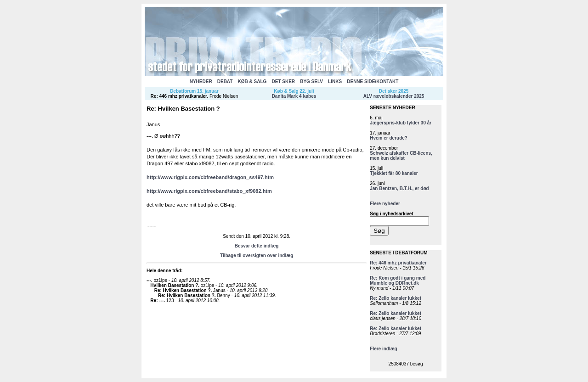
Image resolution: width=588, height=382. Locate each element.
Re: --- (157, 301)
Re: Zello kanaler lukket (396, 298)
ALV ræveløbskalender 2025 (394, 96)
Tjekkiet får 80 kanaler (394, 173)
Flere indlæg (383, 349)
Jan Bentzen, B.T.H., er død (399, 188)
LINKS (335, 81)
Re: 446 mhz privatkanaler (179, 96)
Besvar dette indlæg (257, 246)
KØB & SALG (252, 81)
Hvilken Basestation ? (174, 285)
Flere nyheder (385, 204)
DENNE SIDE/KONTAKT (373, 81)
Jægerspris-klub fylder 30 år (401, 123)
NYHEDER (201, 81)
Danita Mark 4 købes (294, 96)
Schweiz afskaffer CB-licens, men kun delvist (401, 156)
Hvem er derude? (389, 138)
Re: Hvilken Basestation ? (183, 290)
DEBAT (225, 81)
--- (149, 280)
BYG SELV (311, 81)
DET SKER (283, 81)
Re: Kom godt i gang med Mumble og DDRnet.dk (398, 281)
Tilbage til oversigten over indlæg (257, 256)
